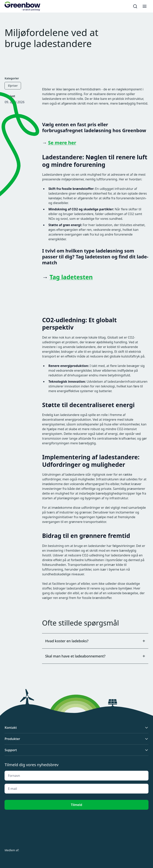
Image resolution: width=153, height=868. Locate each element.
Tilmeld (76, 805)
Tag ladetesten (71, 277)
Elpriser (13, 86)
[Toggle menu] (145, 6)
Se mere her (62, 143)
